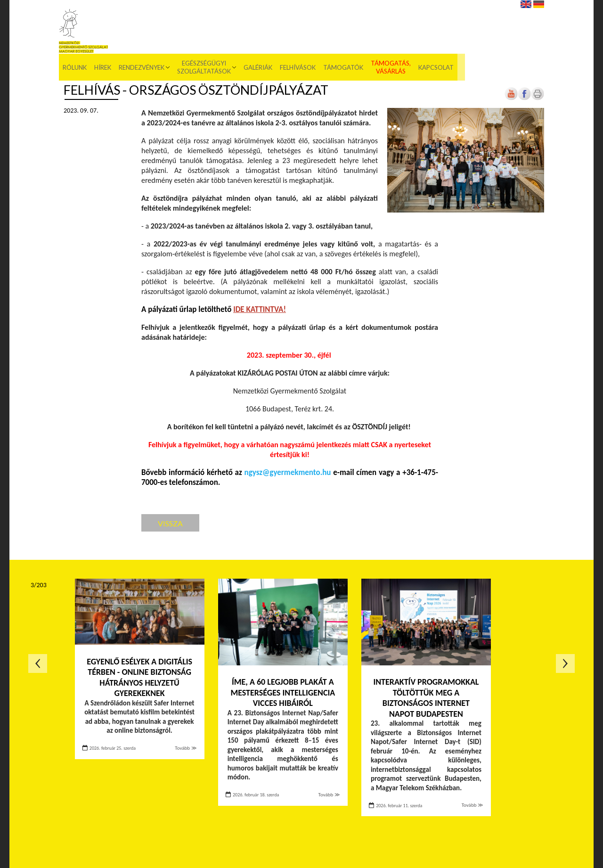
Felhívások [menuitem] (384, 24)
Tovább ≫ (186, 748)
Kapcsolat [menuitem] (523, 24)
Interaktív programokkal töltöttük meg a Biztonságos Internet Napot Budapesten (426, 698)
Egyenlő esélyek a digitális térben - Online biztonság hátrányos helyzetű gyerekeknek (139, 678)
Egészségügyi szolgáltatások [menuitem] (291, 24)
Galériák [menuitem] (345, 24)
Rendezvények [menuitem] (228, 24)
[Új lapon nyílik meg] (524, 98)
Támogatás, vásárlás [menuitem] (477, 24)
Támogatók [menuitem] (430, 24)
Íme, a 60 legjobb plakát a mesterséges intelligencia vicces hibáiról (283, 692)
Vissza (170, 523)
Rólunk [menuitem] (161, 24)
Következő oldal (565, 663)
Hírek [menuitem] (189, 24)
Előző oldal (38, 663)
